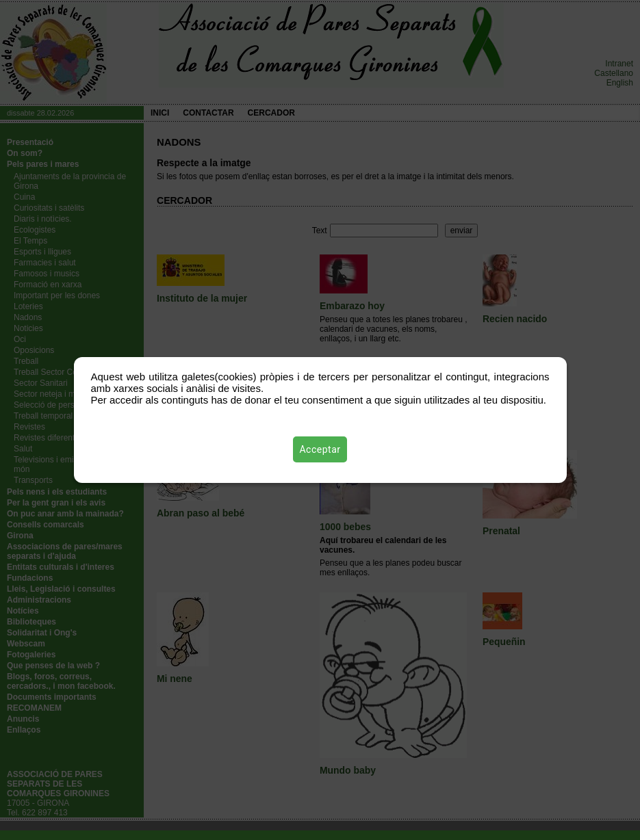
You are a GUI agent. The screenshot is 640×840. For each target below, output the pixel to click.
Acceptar (320, 449)
